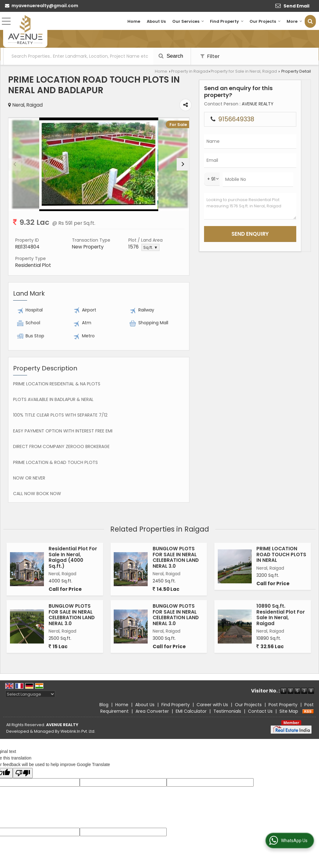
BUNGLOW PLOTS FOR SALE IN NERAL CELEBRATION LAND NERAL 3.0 (176, 557)
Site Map (289, 711)
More (294, 21)
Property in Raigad (190, 71)
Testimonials (227, 711)
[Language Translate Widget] (30, 694)
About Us (156, 21)
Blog (104, 705)
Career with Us (212, 705)
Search (171, 56)
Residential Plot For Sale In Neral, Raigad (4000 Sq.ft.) (73, 557)
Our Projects (265, 21)
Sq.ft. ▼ (150, 247)
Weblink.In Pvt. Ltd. (78, 731)
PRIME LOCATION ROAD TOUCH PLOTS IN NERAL (281, 554)
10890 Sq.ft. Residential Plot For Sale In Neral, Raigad (281, 615)
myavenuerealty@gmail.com (45, 6)
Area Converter (152, 711)
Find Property (227, 21)
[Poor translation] (23, 773)
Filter (210, 56)
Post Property (283, 705)
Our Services (188, 21)
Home (134, 21)
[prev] (15, 164)
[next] (183, 164)
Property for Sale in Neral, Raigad (244, 71)
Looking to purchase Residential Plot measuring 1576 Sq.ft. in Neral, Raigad (250, 206)
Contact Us (260, 711)
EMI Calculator (191, 711)
